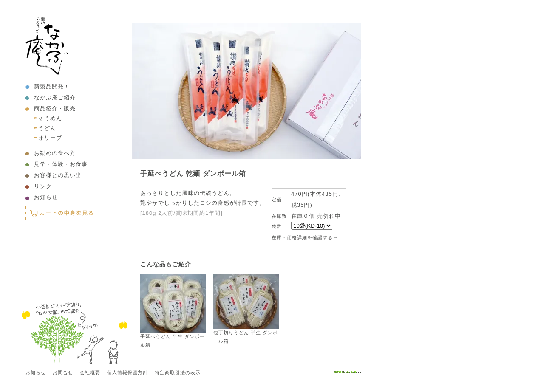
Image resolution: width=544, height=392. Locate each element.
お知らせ (46, 197)
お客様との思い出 (58, 175)
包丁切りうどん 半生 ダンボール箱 (246, 309)
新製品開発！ (52, 86)
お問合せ (63, 372)
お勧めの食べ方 (55, 153)
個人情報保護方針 (127, 372)
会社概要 (90, 372)
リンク (43, 186)
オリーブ (50, 138)
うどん (47, 128)
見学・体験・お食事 (61, 164)
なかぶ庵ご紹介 (55, 97)
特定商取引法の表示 (178, 372)
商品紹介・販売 (55, 109)
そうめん (50, 118)
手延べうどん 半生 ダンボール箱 (173, 311)
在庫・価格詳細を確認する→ (305, 237)
